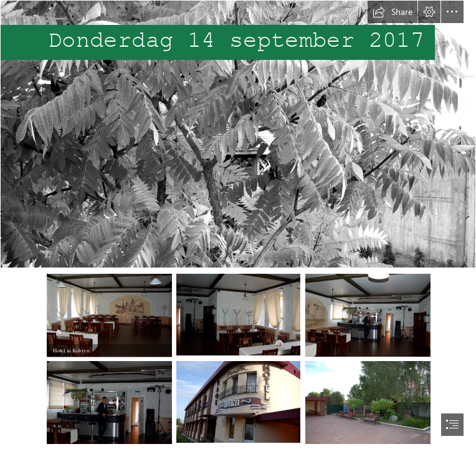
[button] (393, 12)
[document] (238, 224)
